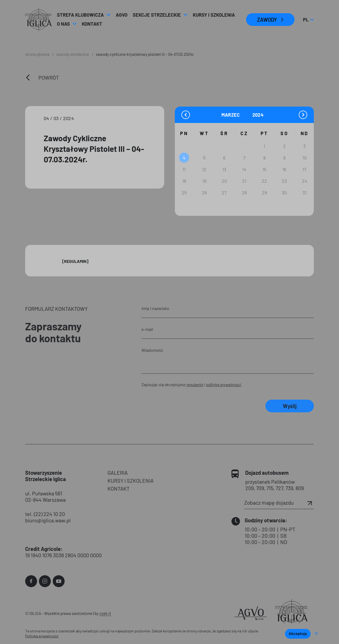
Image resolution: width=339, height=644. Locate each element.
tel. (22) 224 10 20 (45, 514)
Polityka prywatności (42, 636)
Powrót (49, 77)
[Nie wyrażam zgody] (316, 634)
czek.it (105, 613)
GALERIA (118, 473)
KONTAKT (119, 488)
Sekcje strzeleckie (157, 15)
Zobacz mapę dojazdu (279, 503)
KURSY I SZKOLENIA (131, 481)
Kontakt (92, 24)
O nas (63, 24)
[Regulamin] (75, 261)
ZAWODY (267, 20)
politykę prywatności (224, 385)
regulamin (195, 385)
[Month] (236, 115)
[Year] (258, 115)
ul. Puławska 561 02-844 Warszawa (45, 496)
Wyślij (290, 406)
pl (308, 20)
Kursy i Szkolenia (214, 15)
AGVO (122, 15)
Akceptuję (298, 634)
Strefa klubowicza (80, 15)
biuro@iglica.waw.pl (48, 520)
